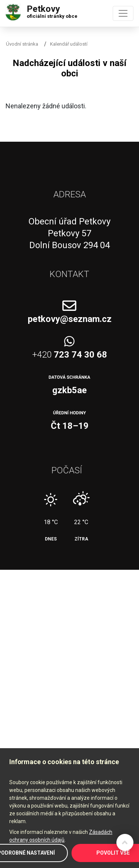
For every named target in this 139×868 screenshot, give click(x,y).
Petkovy (52, 10)
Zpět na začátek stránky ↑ (125, 842)
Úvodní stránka (22, 44)
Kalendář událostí (69, 44)
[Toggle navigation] (123, 13)
